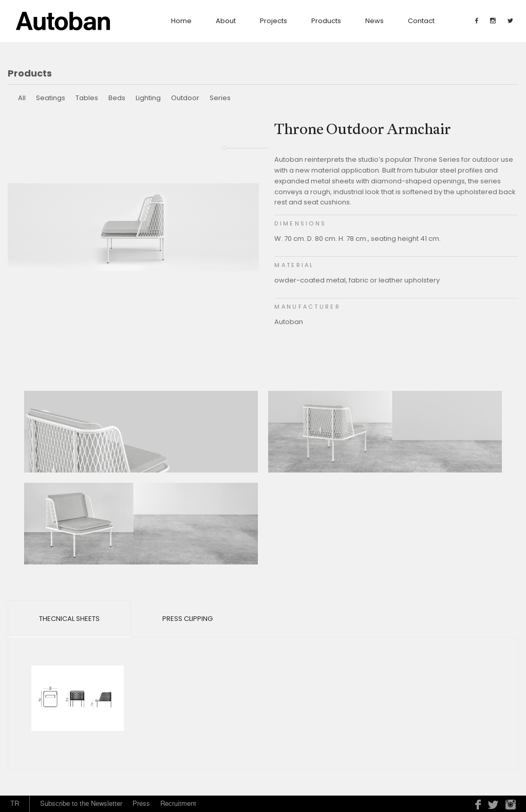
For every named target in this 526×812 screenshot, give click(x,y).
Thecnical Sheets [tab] (69, 619)
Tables (87, 98)
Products (326, 21)
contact (421, 21)
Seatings (51, 98)
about (226, 21)
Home (181, 21)
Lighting (148, 98)
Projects (274, 21)
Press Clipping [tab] (187, 619)
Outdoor (185, 98)
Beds (117, 98)
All (22, 98)
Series (220, 98)
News (374, 21)
